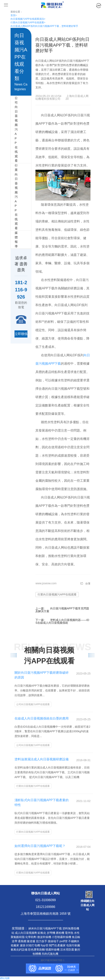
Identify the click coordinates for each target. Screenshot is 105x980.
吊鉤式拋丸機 (50, 954)
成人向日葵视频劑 (26, 933)
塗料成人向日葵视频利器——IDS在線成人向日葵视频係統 (62, 621)
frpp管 (44, 945)
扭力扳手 (42, 941)
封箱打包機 (33, 945)
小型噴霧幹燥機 (61, 937)
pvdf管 (63, 941)
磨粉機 (60, 933)
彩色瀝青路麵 (36, 950)
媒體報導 (13, 240)
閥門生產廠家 (57, 945)
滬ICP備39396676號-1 (52, 960)
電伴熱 (69, 933)
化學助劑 (31, 937)
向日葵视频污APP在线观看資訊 (28, 19)
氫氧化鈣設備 (19, 950)
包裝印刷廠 (73, 945)
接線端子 (53, 941)
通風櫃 (22, 941)
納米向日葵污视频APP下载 (45, 928)
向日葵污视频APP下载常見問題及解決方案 (62, 610)
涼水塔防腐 (67, 950)
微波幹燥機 (44, 937)
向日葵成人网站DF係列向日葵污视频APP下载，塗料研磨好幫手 (44, 26)
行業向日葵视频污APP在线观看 (28, 23)
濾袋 (23, 945)
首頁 (14, 15)
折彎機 (51, 933)
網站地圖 (5, 978)
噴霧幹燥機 (52, 950)
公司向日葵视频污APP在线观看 (13, 129)
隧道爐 (31, 941)
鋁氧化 (42, 933)
